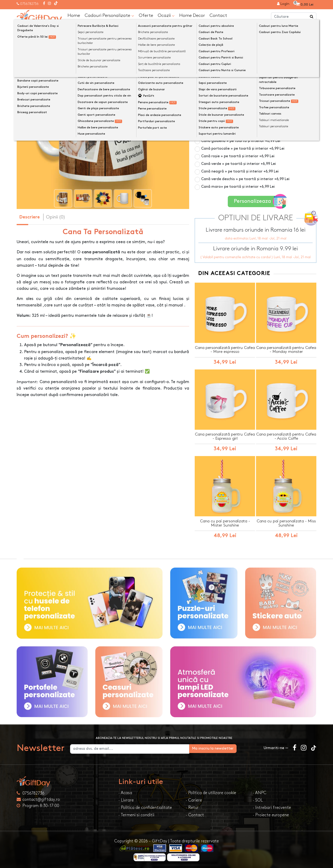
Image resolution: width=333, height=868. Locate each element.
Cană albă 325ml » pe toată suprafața (235, 89)
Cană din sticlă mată (228, 110)
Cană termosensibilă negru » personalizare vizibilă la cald (257, 100)
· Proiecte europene (271, 815)
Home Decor (192, 15)
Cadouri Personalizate (109, 15)
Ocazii (166, 15)
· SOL (258, 800)
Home (74, 15)
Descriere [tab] (29, 217)
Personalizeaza (257, 201)
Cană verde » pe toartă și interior (239, 164)
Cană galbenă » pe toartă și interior (241, 141)
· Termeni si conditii (136, 815)
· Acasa (125, 792)
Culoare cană (208, 82)
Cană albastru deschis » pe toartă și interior (248, 133)
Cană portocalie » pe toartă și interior (243, 148)
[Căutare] (312, 17)
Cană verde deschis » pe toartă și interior (245, 179)
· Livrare (126, 800)
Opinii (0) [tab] (56, 217)
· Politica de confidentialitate (145, 807)
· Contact (195, 815)
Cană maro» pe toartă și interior (238, 186)
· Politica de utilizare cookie (211, 792)
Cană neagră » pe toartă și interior (240, 171)
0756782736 (29, 4)
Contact (218, 15)
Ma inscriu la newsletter (234, 748)
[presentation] (28, 124)
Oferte (146, 15)
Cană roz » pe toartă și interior (236, 118)
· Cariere (194, 800)
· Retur (192, 807)
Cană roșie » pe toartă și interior (238, 156)
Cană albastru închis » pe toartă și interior (246, 126)
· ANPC (260, 792)
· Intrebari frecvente (272, 807)
